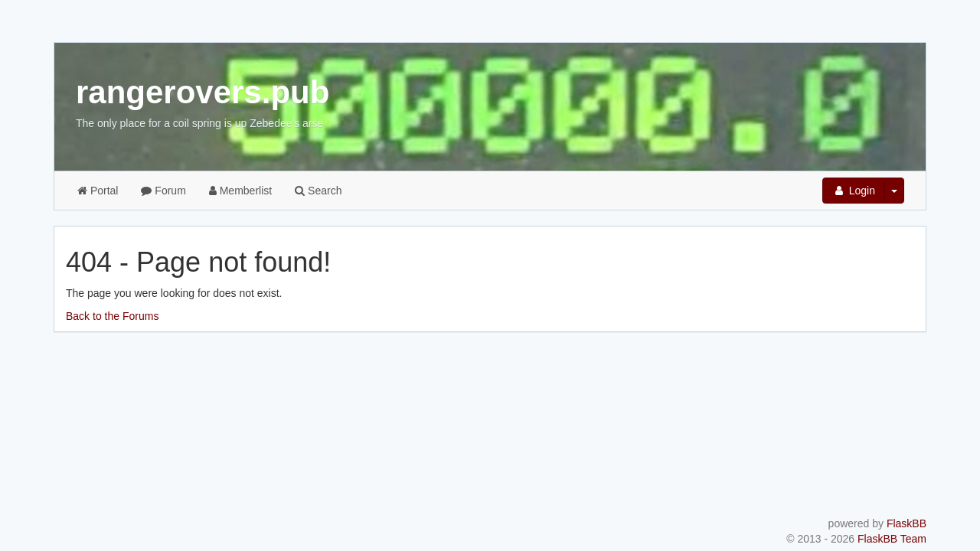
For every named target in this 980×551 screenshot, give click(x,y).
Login (854, 191)
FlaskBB (906, 523)
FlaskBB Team (892, 539)
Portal (98, 191)
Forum (163, 191)
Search (318, 191)
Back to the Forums (112, 316)
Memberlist (240, 191)
